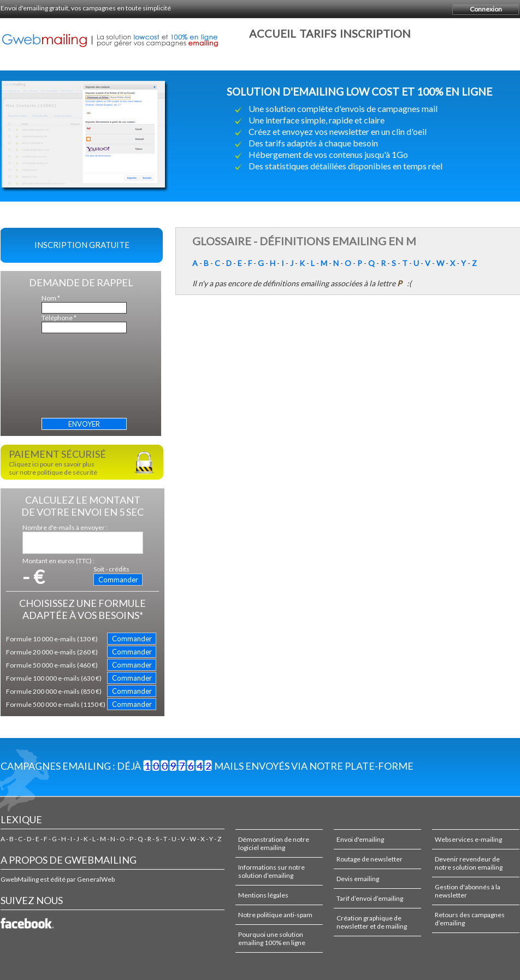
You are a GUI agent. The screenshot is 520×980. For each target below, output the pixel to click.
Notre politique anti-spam (275, 915)
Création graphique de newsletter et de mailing (372, 922)
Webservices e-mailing (468, 839)
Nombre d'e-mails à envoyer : (65, 527)
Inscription (375, 33)
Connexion (486, 9)
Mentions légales (263, 895)
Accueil (273, 33)
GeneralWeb (96, 879)
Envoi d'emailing (360, 839)
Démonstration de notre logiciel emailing (274, 843)
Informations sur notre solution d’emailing (271, 871)
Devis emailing (358, 879)
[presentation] (86, 378)
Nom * (51, 298)
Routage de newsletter (370, 859)
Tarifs (318, 33)
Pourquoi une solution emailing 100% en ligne (272, 938)
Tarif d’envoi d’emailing (370, 898)
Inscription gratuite (82, 245)
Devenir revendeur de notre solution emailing (469, 863)
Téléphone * (59, 318)
